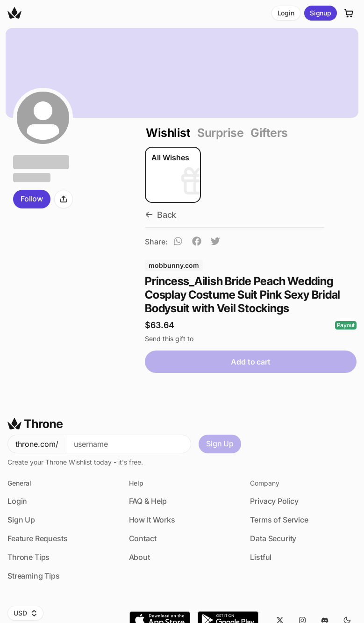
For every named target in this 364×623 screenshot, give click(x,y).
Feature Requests (37, 538)
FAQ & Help (148, 501)
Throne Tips (29, 557)
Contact (143, 538)
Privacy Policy (274, 501)
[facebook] (197, 243)
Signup (321, 13)
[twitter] (215, 243)
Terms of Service (279, 520)
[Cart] (349, 13)
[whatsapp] (178, 243)
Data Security (273, 538)
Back (161, 215)
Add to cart (250, 362)
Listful (261, 557)
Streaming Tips (34, 576)
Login (286, 13)
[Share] (64, 199)
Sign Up (220, 444)
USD (25, 613)
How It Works (152, 520)
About (139, 557)
